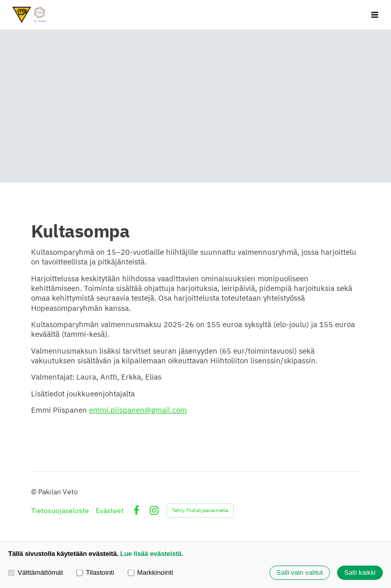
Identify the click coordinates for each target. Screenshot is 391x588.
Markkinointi (150, 572)
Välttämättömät (36, 572)
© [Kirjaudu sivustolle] (35, 492)
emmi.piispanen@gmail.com (138, 410)
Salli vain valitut (300, 573)
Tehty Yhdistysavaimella (200, 510)
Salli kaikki (360, 573)
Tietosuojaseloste (60, 511)
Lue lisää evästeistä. (152, 554)
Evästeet (110, 511)
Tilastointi (95, 572)
